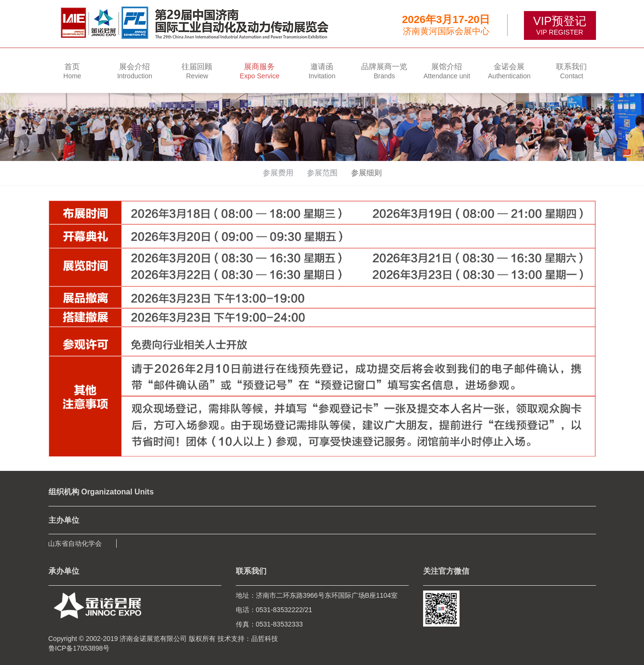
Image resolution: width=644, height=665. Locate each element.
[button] (134, 70)
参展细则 (366, 173)
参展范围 (322, 173)
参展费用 (278, 173)
